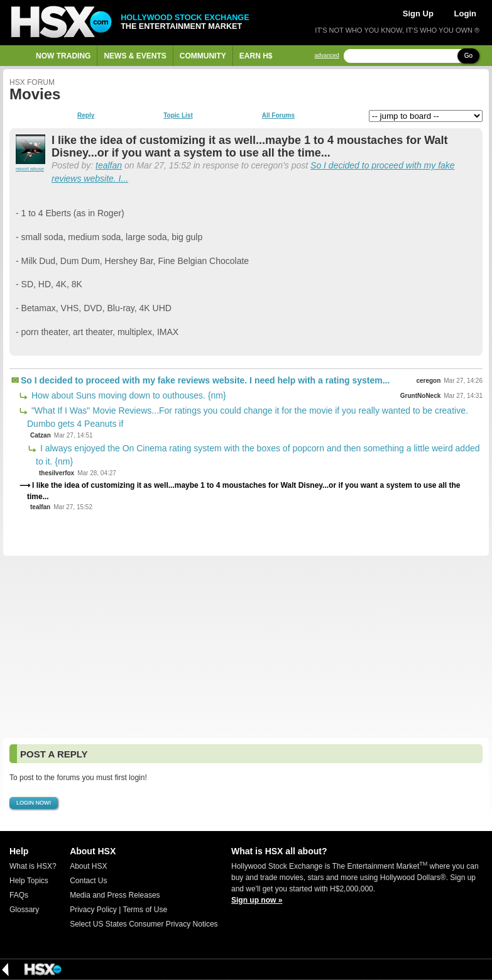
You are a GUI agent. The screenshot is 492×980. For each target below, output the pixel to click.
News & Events (135, 56)
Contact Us (88, 881)
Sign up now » (257, 900)
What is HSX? (33, 866)
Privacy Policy (93, 910)
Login (465, 14)
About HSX (88, 866)
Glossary (24, 910)
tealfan (109, 165)
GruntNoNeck (420, 396)
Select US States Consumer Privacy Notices (144, 924)
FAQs (19, 895)
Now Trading (63, 56)
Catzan (41, 435)
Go (468, 56)
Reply (86, 116)
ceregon (428, 381)
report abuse (30, 169)
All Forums (278, 116)
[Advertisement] (246, 647)
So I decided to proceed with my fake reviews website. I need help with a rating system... (205, 380)
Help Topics (29, 881)
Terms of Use (145, 910)
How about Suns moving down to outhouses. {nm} (128, 395)
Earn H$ (256, 56)
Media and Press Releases (115, 895)
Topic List (178, 116)
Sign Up (418, 14)
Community (203, 56)
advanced (327, 56)
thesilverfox (57, 473)
